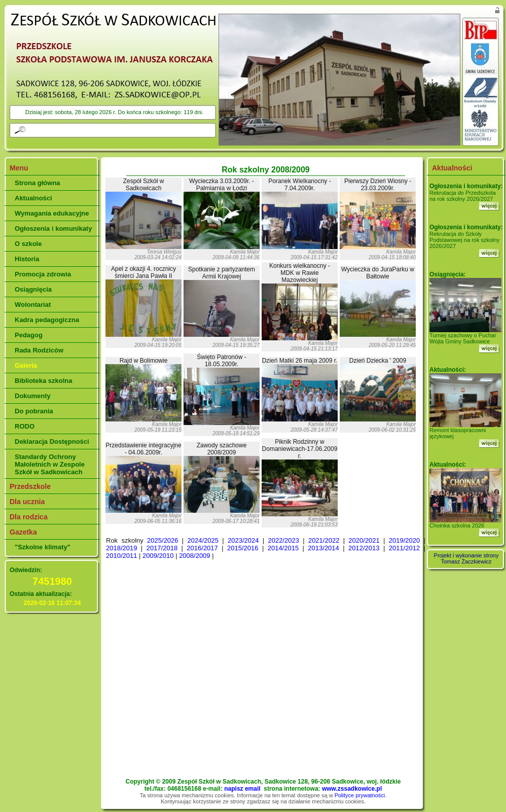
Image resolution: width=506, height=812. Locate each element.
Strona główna (38, 183)
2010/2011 (121, 556)
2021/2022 (324, 540)
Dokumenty (33, 396)
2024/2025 (203, 540)
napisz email (242, 789)
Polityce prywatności (360, 795)
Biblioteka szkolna (43, 381)
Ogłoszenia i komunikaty (53, 228)
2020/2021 (364, 540)
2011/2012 (404, 548)
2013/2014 (323, 548)
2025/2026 (162, 540)
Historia (27, 259)
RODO (25, 426)
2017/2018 (162, 548)
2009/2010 (158, 556)
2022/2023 (283, 540)
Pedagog (29, 335)
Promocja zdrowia (43, 274)
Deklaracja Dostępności (52, 442)
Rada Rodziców (39, 350)
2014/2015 (283, 548)
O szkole (28, 244)
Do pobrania (34, 411)
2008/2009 (194, 556)
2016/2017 (202, 548)
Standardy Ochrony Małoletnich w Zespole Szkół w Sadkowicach (50, 464)
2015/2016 (243, 548)
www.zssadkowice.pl (352, 789)
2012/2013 (364, 548)
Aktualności (33, 198)
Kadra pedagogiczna (47, 320)
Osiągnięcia (33, 289)
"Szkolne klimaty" (43, 547)
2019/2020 (404, 540)
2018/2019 (121, 548)
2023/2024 (243, 540)
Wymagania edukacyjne (52, 213)
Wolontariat (33, 305)
